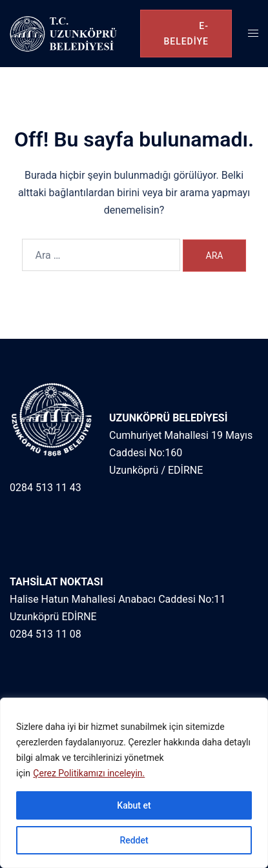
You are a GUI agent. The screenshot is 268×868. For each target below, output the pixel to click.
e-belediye (186, 34)
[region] (134, 783)
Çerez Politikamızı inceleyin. (89, 773)
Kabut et (134, 805)
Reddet (134, 840)
